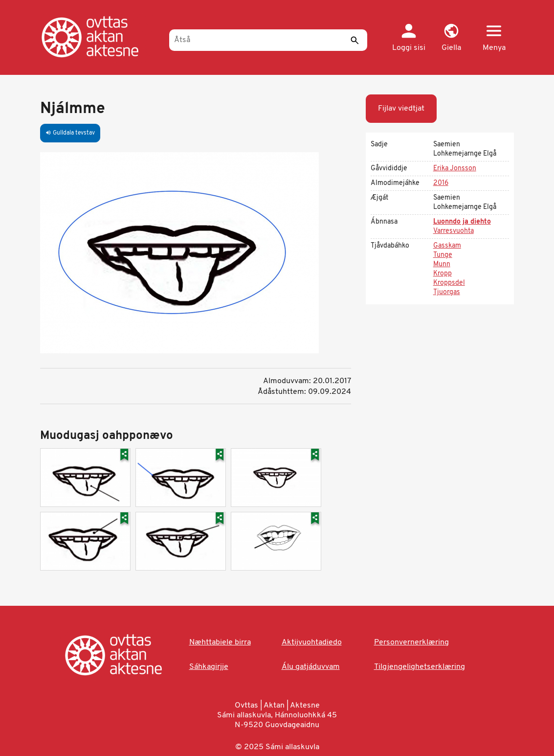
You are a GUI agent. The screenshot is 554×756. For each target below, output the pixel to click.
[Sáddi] (355, 40)
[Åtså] (268, 40)
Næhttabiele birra (220, 642)
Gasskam (447, 246)
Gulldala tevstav (70, 133)
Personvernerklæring (411, 642)
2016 (441, 183)
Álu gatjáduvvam (311, 667)
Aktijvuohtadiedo (312, 642)
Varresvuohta (454, 231)
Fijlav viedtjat (401, 109)
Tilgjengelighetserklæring (420, 667)
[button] (452, 38)
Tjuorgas (447, 292)
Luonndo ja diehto (462, 222)
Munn (442, 264)
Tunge (443, 255)
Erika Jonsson (455, 169)
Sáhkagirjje (209, 667)
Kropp (443, 274)
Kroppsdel (449, 283)
